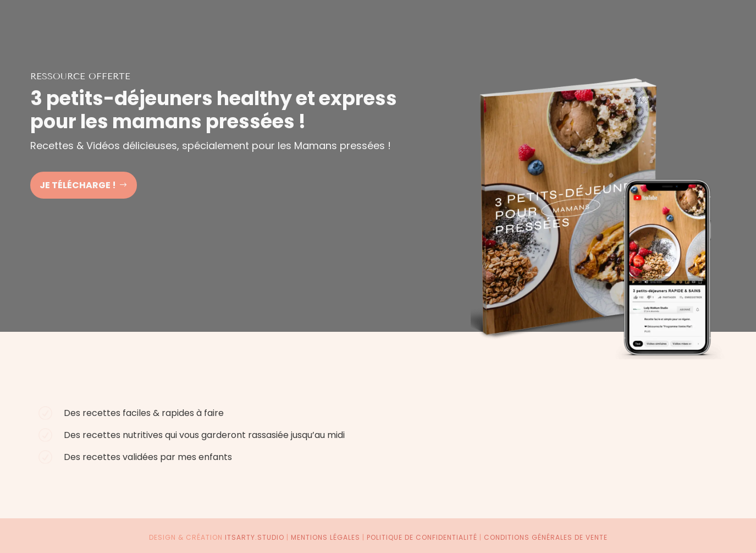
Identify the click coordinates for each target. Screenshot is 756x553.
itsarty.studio (255, 537)
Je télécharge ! (78, 185)
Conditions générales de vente (546, 537)
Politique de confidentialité (422, 537)
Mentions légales (325, 537)
